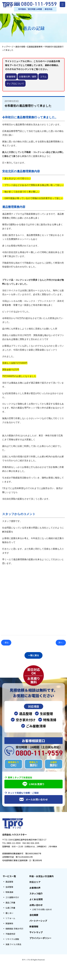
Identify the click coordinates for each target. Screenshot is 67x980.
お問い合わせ (36, 904)
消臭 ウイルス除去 (13, 944)
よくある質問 (36, 899)
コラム (43, 77)
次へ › (61, 642)
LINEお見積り (33, 783)
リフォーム (10, 917)
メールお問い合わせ (33, 799)
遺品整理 (9, 881)
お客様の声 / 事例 (28, 77)
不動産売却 (10, 933)
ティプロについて (15, 84)
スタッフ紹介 (36, 893)
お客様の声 (35, 887)
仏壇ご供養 (10, 907)
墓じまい (9, 912)
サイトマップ (36, 932)
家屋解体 (9, 923)
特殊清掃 (9, 891)
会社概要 (34, 914)
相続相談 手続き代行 (14, 928)
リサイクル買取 (12, 938)
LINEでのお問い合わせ (42, 909)
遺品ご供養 (10, 902)
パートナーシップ (38, 920)
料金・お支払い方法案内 (42, 875)
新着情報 (11, 77)
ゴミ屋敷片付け (12, 897)
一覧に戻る (34, 655)
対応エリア (35, 881)
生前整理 (9, 886)
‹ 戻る (6, 642)
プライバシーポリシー (40, 937)
